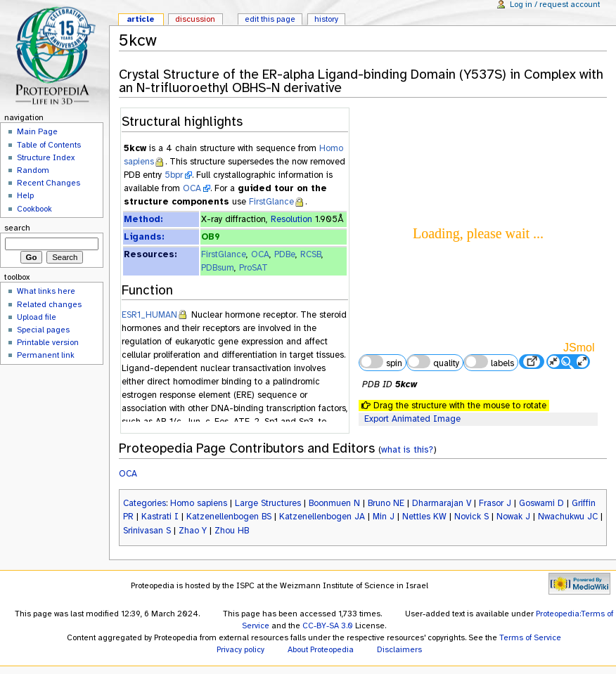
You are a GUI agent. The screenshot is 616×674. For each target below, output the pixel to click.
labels (489, 362)
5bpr (174, 175)
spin (380, 362)
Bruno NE (386, 503)
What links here (46, 291)
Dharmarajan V (442, 503)
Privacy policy (240, 649)
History (326, 19)
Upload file (37, 317)
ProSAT (254, 268)
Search (17, 228)
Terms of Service (530, 637)
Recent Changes (49, 183)
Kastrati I (160, 517)
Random (33, 170)
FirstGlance (271, 202)
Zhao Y (193, 531)
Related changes (49, 304)
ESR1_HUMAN (149, 315)
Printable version (48, 342)
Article (141, 19)
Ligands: (144, 237)
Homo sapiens (199, 503)
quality (433, 362)
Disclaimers (399, 649)
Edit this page (270, 19)
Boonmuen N (334, 503)
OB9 (211, 237)
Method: (143, 219)
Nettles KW (424, 517)
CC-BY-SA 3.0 (328, 626)
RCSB (311, 254)
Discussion (195, 19)
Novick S (471, 517)
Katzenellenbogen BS (229, 517)
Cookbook (34, 209)
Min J (384, 517)
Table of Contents (49, 145)
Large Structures (268, 503)
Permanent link (46, 355)
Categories (145, 503)
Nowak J (513, 517)
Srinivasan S (147, 531)
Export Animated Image (412, 419)
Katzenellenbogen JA (322, 517)
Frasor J (495, 503)
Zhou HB (232, 531)
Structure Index (46, 157)
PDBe (285, 254)
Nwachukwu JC (568, 517)
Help (25, 195)
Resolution (291, 219)
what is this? (407, 449)
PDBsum (218, 268)
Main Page (37, 131)
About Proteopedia (321, 649)
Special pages (43, 330)
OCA (192, 188)
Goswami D (541, 503)
